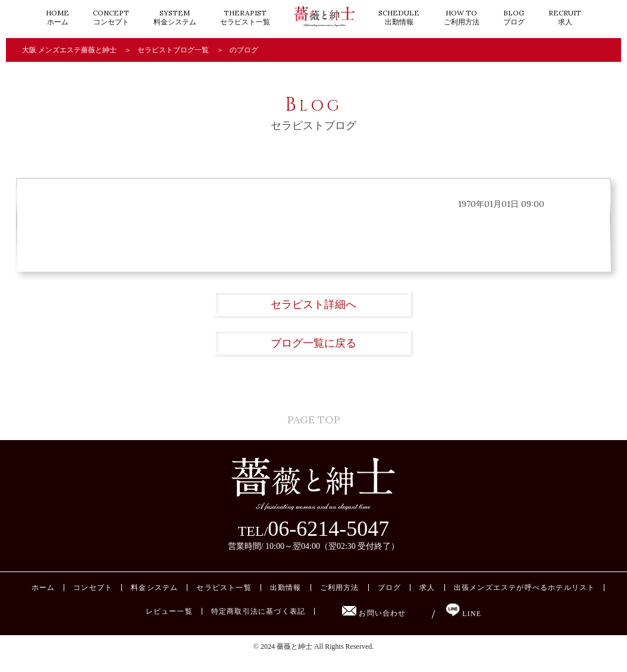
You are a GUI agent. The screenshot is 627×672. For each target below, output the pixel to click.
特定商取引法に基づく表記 (258, 624)
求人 (565, 17)
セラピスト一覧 (245, 17)
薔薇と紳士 (294, 660)
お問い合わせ (374, 626)
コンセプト (111, 17)
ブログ (514, 17)
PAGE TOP (314, 422)
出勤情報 (399, 17)
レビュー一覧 (169, 624)
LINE (464, 627)
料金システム (175, 17)
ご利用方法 (462, 17)
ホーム (57, 17)
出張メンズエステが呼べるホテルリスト (525, 601)
